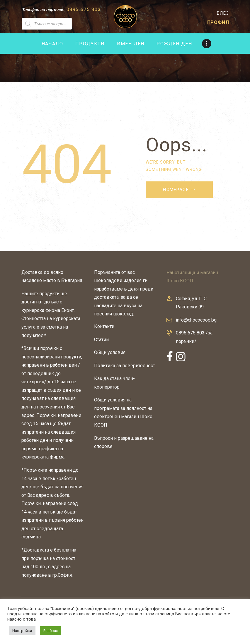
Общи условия (110, 352)
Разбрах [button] (51, 631)
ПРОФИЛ (218, 22)
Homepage (176, 190)
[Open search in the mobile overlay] (64, 24)
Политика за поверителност (125, 366)
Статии (101, 340)
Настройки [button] (22, 631)
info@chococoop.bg (196, 320)
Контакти (104, 326)
